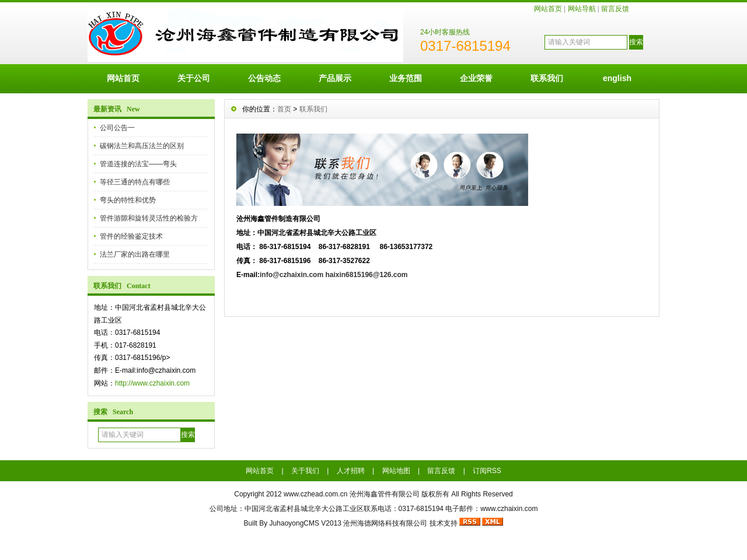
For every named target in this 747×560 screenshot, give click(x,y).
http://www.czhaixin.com (152, 383)
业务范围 (406, 78)
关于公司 (194, 78)
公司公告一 (117, 128)
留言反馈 (615, 9)
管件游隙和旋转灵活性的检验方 (149, 218)
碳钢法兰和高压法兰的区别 (142, 146)
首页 (284, 109)
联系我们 (547, 78)
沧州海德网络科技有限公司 (385, 523)
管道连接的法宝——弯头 (138, 164)
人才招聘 (351, 471)
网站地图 (396, 471)
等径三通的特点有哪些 (135, 182)
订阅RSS (487, 471)
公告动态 (264, 78)
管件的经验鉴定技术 (131, 236)
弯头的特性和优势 (128, 200)
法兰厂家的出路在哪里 (135, 254)
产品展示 (335, 78)
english (617, 78)
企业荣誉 (476, 78)
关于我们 (305, 471)
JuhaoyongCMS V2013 (306, 523)
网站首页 (548, 9)
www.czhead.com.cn (315, 494)
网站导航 (582, 9)
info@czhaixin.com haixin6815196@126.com (334, 275)
